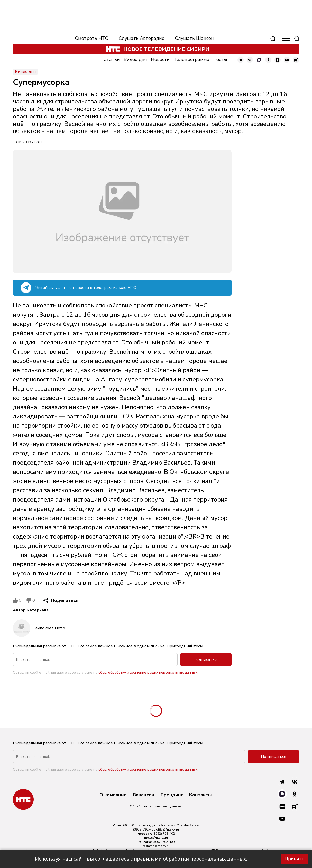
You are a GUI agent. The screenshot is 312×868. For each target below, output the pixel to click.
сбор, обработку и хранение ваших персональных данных (148, 672)
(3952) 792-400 (163, 842)
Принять (294, 859)
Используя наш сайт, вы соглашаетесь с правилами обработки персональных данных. (141, 859)
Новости (160, 59)
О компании (113, 795)
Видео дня (135, 59)
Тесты (220, 59)
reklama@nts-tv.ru (156, 846)
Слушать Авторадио (142, 38)
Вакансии (144, 795)
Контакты (200, 795)
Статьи (112, 59)
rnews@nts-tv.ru (156, 838)
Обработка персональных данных (156, 806)
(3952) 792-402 (164, 834)
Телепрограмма (191, 59)
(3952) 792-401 (144, 829)
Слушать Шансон (194, 38)
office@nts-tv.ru (167, 829)
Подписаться (206, 659)
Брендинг (172, 795)
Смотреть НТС (92, 38)
